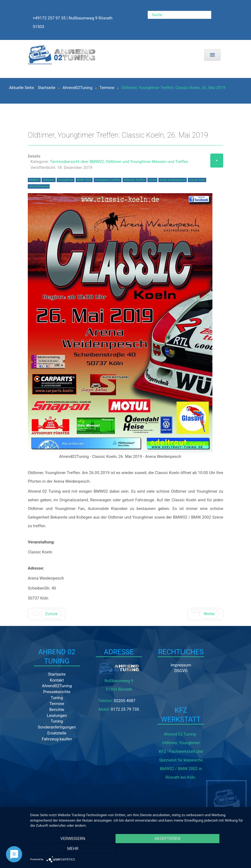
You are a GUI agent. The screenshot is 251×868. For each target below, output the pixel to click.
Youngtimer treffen (108, 180)
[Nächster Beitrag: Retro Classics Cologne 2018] (205, 615)
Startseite (50, 686)
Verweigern (65, 849)
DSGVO (150, 673)
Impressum (151, 667)
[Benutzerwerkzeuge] (217, 161)
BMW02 (34, 180)
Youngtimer (66, 180)
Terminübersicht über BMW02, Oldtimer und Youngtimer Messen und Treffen (119, 162)
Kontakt (50, 692)
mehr (214, 849)
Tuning (50, 710)
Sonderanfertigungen (52, 739)
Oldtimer (49, 180)
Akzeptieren (139, 849)
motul (152, 180)
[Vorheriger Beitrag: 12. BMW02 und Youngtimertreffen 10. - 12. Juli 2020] (47, 615)
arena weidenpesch (173, 180)
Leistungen (50, 727)
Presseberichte (50, 704)
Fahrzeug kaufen (50, 751)
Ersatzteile (50, 745)
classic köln (197, 180)
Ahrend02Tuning (50, 698)
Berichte (50, 721)
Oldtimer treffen (134, 180)
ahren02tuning (39, 187)
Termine (50, 716)
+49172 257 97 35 (50, 18)
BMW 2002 (84, 180)
